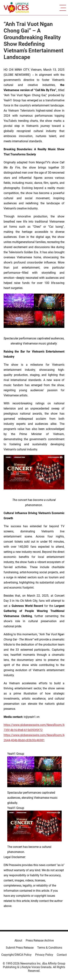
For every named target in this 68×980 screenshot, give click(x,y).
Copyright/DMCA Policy (16, 955)
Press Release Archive (40, 940)
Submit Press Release (20, 948)
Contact (62, 955)
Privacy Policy (44, 955)
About (18, 940)
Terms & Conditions (50, 948)
